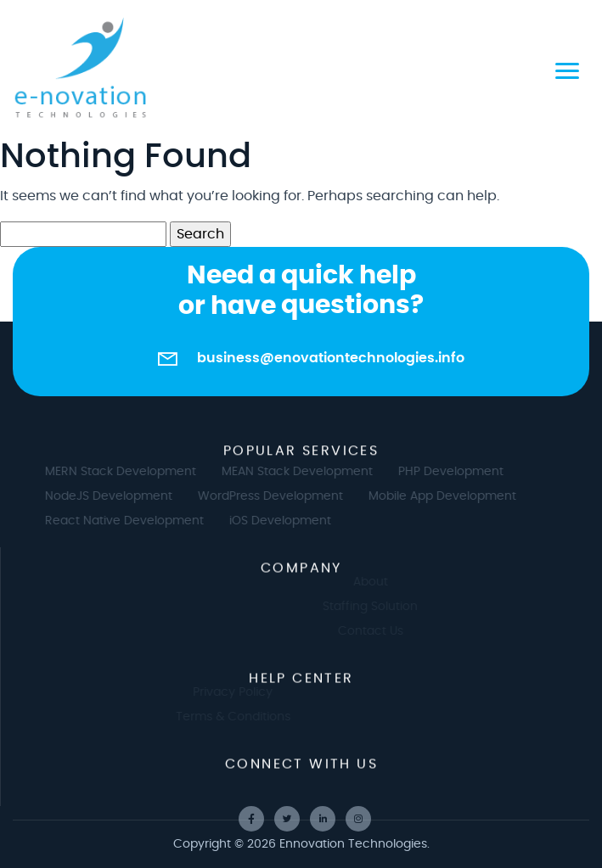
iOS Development (287, 521)
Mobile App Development (449, 496)
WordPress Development (277, 496)
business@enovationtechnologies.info (331, 358)
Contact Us (377, 631)
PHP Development (458, 472)
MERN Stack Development (127, 472)
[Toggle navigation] (567, 68)
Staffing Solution (377, 607)
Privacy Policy (226, 692)
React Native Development (131, 521)
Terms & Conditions (225, 717)
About (377, 582)
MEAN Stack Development (304, 472)
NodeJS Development (115, 496)
